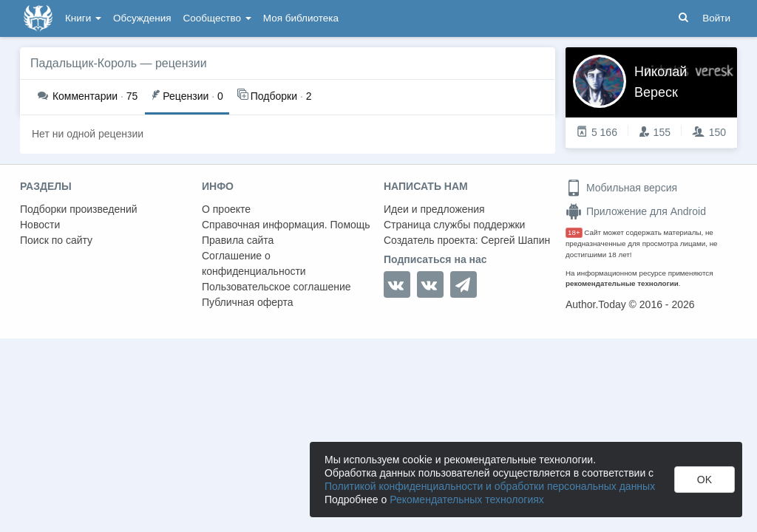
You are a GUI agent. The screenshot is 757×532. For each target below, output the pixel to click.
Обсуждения (142, 18)
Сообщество (217, 18)
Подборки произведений (79, 209)
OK (705, 480)
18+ (574, 232)
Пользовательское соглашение (276, 287)
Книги (83, 18)
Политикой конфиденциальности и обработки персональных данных (490, 486)
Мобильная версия (621, 188)
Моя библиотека (301, 18)
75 (88, 96)
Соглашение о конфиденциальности (254, 263)
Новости (40, 225)
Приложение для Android (636, 211)
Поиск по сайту (56, 240)
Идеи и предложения (434, 209)
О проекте (226, 209)
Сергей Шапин (515, 240)
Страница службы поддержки (454, 225)
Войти (716, 18)
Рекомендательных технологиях (467, 499)
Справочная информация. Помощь (286, 225)
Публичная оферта (248, 302)
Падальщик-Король (84, 63)
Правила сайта (238, 240)
